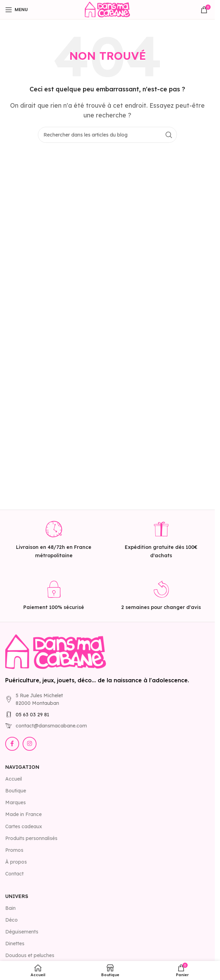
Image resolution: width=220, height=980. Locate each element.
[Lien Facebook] (12, 744)
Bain (10, 908)
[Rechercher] (107, 135)
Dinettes (15, 944)
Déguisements (22, 932)
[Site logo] (107, 9)
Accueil (14, 779)
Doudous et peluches (30, 955)
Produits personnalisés (31, 838)
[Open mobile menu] (17, 10)
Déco (11, 920)
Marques (15, 802)
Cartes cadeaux (24, 826)
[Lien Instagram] (30, 744)
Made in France (23, 814)
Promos (14, 850)
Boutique (16, 791)
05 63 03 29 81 (32, 715)
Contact (14, 874)
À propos (16, 862)
